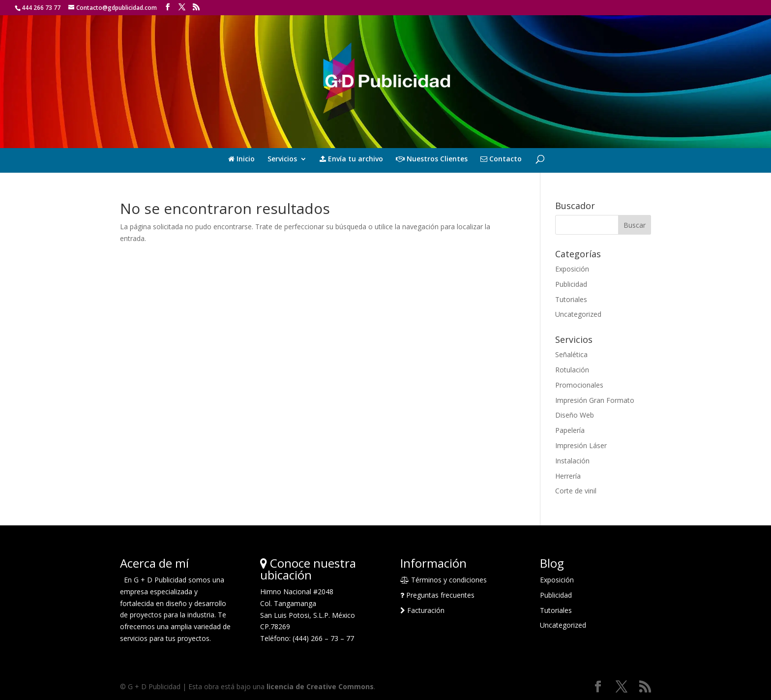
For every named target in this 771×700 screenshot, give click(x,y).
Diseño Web (575, 415)
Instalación (572, 461)
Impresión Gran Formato (595, 400)
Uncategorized (578, 314)
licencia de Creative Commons (320, 686)
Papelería (570, 430)
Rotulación (572, 370)
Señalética (571, 354)
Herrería (568, 476)
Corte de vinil (576, 491)
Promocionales (579, 385)
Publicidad (571, 284)
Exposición (572, 269)
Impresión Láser (581, 445)
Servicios (282, 159)
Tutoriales (571, 299)
